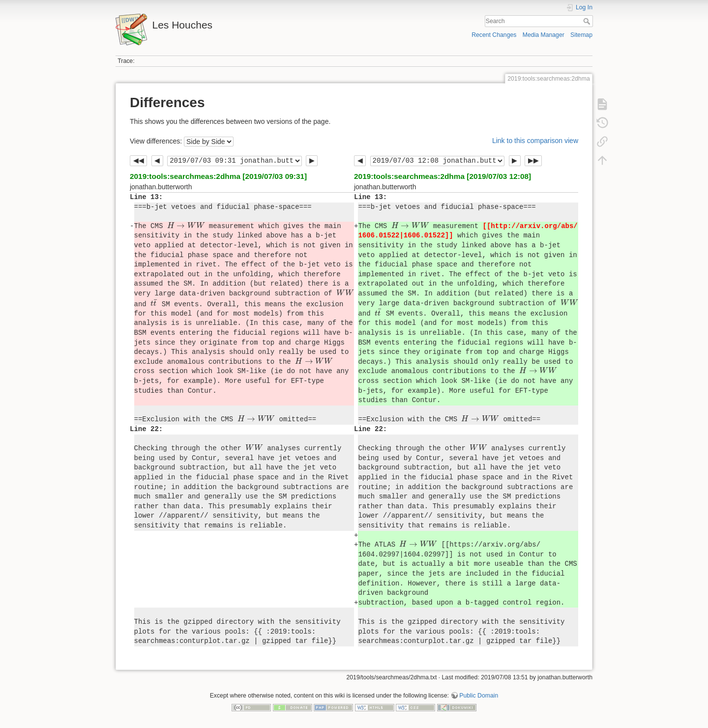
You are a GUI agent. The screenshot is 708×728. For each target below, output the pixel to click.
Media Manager (544, 35)
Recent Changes (494, 35)
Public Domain (479, 696)
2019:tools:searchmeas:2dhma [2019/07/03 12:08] (442, 176)
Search (588, 21)
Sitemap (581, 35)
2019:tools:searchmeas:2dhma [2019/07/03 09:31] (218, 176)
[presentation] (186, 225)
